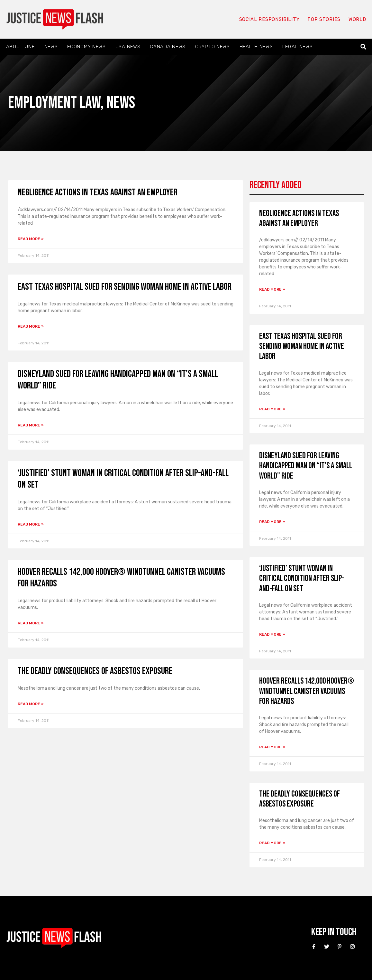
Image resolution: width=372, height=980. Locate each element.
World (357, 19)
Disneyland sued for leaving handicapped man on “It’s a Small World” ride (306, 466)
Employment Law (54, 103)
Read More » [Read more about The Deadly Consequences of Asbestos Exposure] (31, 704)
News (51, 47)
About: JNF (20, 47)
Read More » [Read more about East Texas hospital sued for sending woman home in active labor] (31, 326)
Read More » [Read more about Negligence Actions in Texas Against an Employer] (31, 239)
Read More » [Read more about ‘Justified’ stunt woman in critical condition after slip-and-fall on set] (31, 524)
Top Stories (324, 19)
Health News (256, 47)
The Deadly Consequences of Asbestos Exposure (95, 671)
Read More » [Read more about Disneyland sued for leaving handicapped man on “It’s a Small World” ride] (31, 425)
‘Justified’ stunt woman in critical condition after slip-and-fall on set (302, 579)
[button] (363, 47)
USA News (128, 47)
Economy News (86, 47)
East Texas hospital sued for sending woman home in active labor (125, 287)
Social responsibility (269, 19)
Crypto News (213, 47)
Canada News (168, 47)
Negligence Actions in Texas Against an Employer (98, 192)
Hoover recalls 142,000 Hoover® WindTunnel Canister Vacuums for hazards (307, 691)
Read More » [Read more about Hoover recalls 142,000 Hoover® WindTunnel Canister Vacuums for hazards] (31, 623)
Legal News (297, 47)
